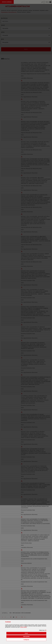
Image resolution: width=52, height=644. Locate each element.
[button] (46, 630)
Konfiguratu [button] (33, 640)
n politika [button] (23, 627)
